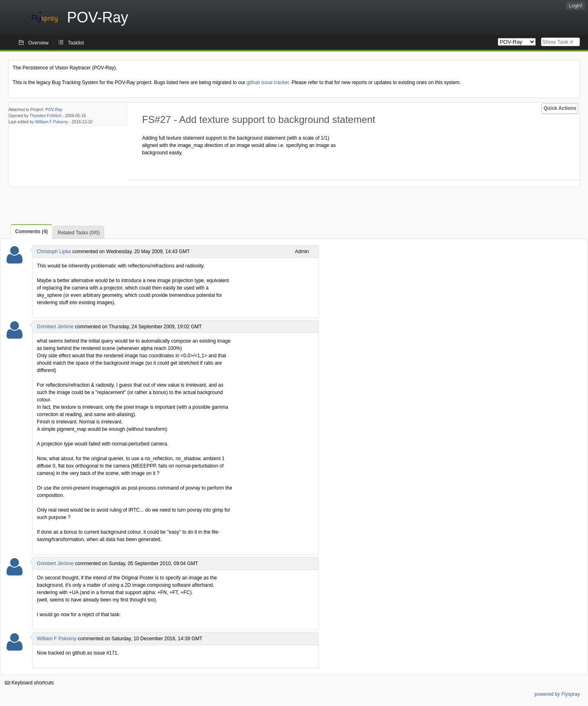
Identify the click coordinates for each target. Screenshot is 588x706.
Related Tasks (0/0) (79, 233)
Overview (38, 43)
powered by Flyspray (557, 694)
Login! (576, 6)
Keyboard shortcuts (29, 683)
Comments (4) (31, 232)
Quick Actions (560, 108)
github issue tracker (268, 82)
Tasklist (76, 43)
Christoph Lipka (54, 252)
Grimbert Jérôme (55, 327)
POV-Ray (54, 110)
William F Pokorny (52, 122)
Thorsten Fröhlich (46, 116)
